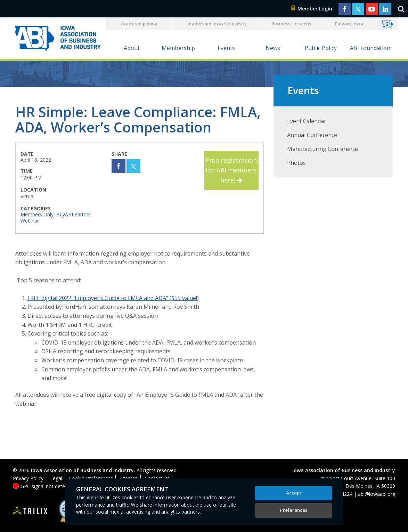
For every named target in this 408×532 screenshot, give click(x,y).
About (132, 48)
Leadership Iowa (139, 24)
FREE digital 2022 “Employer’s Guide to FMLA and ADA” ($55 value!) (113, 298)
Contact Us (157, 478)
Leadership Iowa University (217, 24)
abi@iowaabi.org (377, 494)
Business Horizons (291, 24)
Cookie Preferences (91, 478)
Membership (178, 48)
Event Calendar (307, 121)
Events (226, 48)
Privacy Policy (28, 478)
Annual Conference (312, 135)
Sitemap (129, 478)
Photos (296, 163)
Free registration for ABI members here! (231, 170)
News (273, 48)
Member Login (312, 9)
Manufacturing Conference (323, 149)
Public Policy (321, 48)
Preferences (294, 510)
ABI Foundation (370, 48)
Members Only (37, 214)
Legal (56, 478)
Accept (294, 493)
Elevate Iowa (349, 24)
